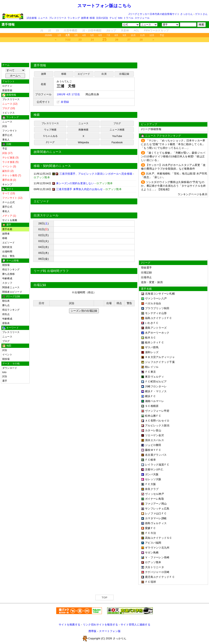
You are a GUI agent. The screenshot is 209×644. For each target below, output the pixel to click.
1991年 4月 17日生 (68, 94)
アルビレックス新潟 (157, 425)
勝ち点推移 (8, 274)
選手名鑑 (7, 229)
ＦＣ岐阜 (150, 460)
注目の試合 (102, 18)
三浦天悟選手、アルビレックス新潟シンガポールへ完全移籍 (96, 174)
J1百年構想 (70, 30)
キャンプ (7, 184)
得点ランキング (11, 269)
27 (129, 40)
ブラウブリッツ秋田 (157, 308)
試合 (5, 126)
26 (117, 40)
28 (141, 40)
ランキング (74, 18)
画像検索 (83, 130)
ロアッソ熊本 (153, 562)
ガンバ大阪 (152, 474)
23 (80, 40)
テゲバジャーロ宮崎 (157, 572)
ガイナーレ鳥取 (155, 499)
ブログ (6, 341)
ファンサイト (10, 131)
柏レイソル (152, 367)
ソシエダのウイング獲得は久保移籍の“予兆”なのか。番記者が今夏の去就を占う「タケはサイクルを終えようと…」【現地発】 (173, 186)
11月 (143, 35)
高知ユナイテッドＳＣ (159, 538)
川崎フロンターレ (156, 386)
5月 (92, 35)
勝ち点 (6, 305)
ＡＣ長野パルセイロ (157, 421)
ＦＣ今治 (150, 533)
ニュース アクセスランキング (163, 136)
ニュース (43, 18)
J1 (42, 30)
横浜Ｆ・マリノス (156, 391)
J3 (57, 30)
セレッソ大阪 (153, 479)
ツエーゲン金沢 (155, 435)
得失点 (6, 314)
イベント (7, 355)
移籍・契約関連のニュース (52, 166)
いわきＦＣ (152, 323)
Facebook (117, 142)
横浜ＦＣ (150, 396)
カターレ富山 (153, 430)
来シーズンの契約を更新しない (75, 183)
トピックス (8, 113)
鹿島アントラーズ (156, 328)
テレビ (113, 18)
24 (92, 40)
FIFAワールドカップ (156, 30)
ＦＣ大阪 (150, 484)
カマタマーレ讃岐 (156, 518)
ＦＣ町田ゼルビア (156, 382)
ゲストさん (201, 14)
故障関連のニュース (48, 152)
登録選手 (146, 268)
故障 (44, 74)
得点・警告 (8, 256)
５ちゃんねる (50, 136)
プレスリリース (58, 18)
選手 (5, 381)
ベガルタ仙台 (153, 303)
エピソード (8, 243)
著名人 (6, 140)
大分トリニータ (155, 567)
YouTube (117, 136)
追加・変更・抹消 (152, 282)
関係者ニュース (11, 287)
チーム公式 (8, 202)
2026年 (49, 35)
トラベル (128, 18)
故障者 (85, 18)
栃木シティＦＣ (155, 342)
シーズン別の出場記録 (84, 311)
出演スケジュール (46, 215)
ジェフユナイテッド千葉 (160, 362)
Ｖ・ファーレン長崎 (157, 557)
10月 (133, 35)
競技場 (6, 265)
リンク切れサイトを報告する (100, 625)
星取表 (6, 323)
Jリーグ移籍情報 (151, 129)
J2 (49, 30)
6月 (100, 35)
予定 (162, 35)
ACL (136, 30)
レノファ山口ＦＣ (156, 513)
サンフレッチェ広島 (157, 509)
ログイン (7, 86)
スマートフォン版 (110, 631)
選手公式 (7, 135)
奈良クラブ (152, 489)
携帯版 (92, 631)
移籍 (92, 18)
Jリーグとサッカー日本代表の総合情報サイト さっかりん (161, 14)
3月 (76, 35)
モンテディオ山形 (156, 313)
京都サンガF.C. (154, 469)
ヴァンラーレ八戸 (156, 298)
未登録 (63, 102)
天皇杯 (125, 30)
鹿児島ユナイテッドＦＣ (160, 577)
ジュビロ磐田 (153, 445)
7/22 (68, 40)
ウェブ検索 (50, 130)
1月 (59, 35)
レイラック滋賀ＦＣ (157, 465)
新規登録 (7, 90)
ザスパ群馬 (152, 347)
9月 (124, 35)
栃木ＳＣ (150, 338)
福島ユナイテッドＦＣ (159, 318)
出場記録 (124, 74)
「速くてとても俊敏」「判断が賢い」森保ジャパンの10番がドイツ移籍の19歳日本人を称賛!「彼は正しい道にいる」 (173, 156)
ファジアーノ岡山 (156, 504)
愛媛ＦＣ (150, 528)
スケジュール (142, 18)
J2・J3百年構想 (92, 30)
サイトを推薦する (69, 625)
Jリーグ (50, 142)
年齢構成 (7, 278)
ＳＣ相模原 (152, 406)
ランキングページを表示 (192, 194)
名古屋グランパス (156, 455)
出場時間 (7, 252)
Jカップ (111, 30)
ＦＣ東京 (150, 372)
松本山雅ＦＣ (153, 416)
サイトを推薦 (10, 220)
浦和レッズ (152, 352)
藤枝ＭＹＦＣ (153, 450)
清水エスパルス (155, 440)
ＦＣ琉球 (150, 582)
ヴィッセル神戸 (155, 494)
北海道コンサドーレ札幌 (160, 294)
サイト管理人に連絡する (135, 625)
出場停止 (146, 277)
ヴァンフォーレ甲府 (157, 411)
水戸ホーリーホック (157, 333)
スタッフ (7, 283)
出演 (104, 74)
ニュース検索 (117, 130)
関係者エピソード (12, 292)
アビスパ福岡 (153, 543)
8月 (117, 35)
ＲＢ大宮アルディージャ (160, 357)
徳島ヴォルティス (156, 523)
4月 (84, 35)
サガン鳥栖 (152, 553)
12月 (152, 35)
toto (120, 18)
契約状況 (7, 247)
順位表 (6, 301)
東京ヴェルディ (155, 377)
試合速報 (32, 18)
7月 (108, 35)
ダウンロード (10, 368)
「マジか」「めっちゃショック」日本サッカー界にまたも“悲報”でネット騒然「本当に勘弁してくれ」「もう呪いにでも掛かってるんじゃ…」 (173, 144)
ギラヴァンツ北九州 (157, 548)
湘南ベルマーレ (155, 401)
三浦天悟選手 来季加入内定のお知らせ (79, 189)
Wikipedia (83, 142)
